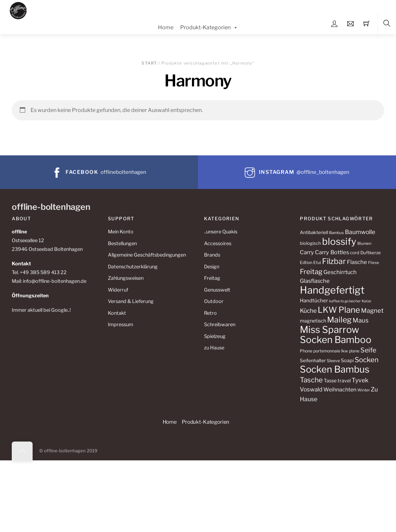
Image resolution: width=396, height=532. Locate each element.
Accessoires (218, 243)
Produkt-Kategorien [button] (206, 422)
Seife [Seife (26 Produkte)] (368, 350)
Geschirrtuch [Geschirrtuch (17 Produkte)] (340, 272)
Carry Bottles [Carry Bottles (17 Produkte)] (332, 252)
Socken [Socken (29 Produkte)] (367, 360)
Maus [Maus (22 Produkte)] (361, 320)
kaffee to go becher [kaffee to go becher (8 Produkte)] (345, 301)
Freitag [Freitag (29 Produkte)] (311, 272)
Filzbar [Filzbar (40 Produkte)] (334, 261)
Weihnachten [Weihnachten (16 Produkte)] (340, 390)
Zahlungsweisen (126, 278)
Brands (212, 255)
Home (166, 27)
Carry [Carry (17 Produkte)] (307, 252)
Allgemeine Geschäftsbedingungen (147, 255)
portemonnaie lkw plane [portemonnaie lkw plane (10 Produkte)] (336, 351)
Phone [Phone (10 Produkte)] (306, 351)
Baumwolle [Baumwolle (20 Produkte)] (360, 232)
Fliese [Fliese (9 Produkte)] (374, 263)
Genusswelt (217, 290)
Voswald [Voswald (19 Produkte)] (311, 389)
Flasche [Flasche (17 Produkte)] (357, 262)
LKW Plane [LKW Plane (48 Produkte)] (339, 310)
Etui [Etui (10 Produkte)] (317, 262)
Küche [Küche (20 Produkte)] (308, 311)
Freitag (212, 278)
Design (212, 267)
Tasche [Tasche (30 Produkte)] (311, 380)
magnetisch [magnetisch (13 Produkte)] (313, 321)
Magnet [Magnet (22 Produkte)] (372, 310)
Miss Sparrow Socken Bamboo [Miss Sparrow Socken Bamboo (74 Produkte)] (336, 335)
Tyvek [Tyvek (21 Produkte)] (360, 380)
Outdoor (214, 301)
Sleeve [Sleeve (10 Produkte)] (333, 361)
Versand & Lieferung (131, 301)
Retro (210, 313)
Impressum (121, 325)
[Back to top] (22, 451)
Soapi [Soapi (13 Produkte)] (347, 360)
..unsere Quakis (221, 232)
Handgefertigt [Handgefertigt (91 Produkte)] (332, 290)
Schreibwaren (220, 325)
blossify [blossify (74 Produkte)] (339, 241)
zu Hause (214, 348)
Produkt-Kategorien (209, 28)
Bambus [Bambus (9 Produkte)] (336, 233)
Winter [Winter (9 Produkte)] (364, 390)
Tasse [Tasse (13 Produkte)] (330, 381)
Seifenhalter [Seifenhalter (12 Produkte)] (313, 360)
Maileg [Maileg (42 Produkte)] (339, 320)
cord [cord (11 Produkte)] (355, 253)
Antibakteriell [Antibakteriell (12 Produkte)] (314, 232)
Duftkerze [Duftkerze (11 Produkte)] (371, 253)
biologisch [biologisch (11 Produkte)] (310, 243)
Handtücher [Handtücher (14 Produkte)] (314, 301)
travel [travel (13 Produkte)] (344, 381)
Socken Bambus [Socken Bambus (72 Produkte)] (335, 369)
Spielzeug (215, 336)
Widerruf (118, 290)
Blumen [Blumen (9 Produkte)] (364, 243)
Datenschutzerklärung (133, 267)
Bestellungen (122, 243)
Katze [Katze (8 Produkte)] (366, 301)
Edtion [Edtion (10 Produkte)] (306, 262)
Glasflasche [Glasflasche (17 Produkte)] (315, 281)
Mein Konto (121, 232)
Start (149, 63)
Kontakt (117, 313)
